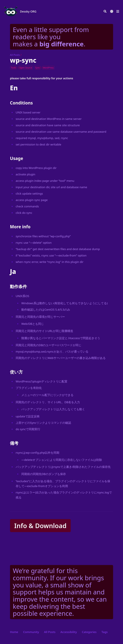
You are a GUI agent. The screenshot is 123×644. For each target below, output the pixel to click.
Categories (89, 632)
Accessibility (69, 632)
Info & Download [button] (40, 526)
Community (31, 632)
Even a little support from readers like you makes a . (51, 37)
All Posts (15, 55)
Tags (105, 632)
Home (14, 632)
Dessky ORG (28, 11)
